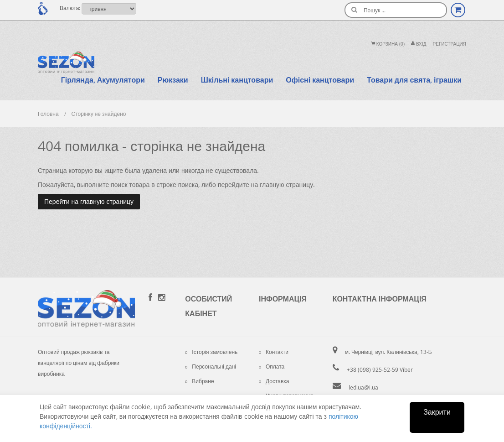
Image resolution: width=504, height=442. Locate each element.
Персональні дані (211, 366)
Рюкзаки (173, 80)
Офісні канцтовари (320, 80)
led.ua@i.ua (363, 387)
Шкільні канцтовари (237, 80)
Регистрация (450, 44)
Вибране (199, 381)
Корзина (388, 44)
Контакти (274, 352)
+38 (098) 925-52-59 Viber (380, 369)
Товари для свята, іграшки (414, 80)
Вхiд (419, 44)
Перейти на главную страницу (89, 201)
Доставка (274, 381)
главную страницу (286, 185)
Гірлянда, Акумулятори (103, 80)
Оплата (272, 366)
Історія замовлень (211, 352)
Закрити (437, 412)
